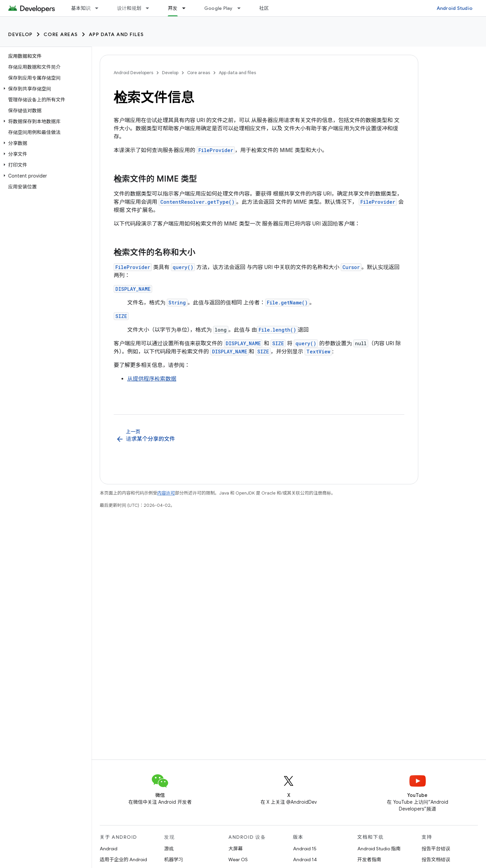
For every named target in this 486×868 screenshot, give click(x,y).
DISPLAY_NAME (133, 289)
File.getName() (287, 303)
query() (183, 267)
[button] (44, 89)
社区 (264, 8)
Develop (20, 34)
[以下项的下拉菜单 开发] (187, 8)
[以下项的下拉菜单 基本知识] (100, 8)
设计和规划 (129, 8)
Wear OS (238, 859)
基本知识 (81, 8)
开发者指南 (369, 859)
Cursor (351, 267)
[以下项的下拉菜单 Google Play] (242, 8)
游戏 (169, 849)
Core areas (61, 34)
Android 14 (305, 859)
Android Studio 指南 (379, 849)
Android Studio (455, 8)
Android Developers (133, 73)
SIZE (121, 316)
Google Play (218, 8)
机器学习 (174, 859)
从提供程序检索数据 (152, 379)
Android (109, 849)
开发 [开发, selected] (173, 8)
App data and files (116, 34)
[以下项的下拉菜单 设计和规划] (150, 8)
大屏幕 (236, 849)
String (177, 303)
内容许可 (166, 493)
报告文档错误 (436, 859)
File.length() (277, 330)
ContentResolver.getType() (197, 202)
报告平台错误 (436, 849)
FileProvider (216, 150)
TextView (318, 352)
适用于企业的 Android (123, 859)
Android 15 (305, 849)
